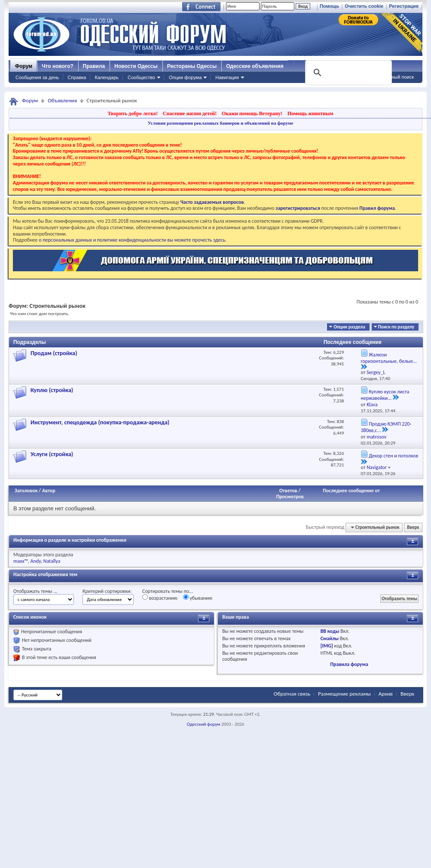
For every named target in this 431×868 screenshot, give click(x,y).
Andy (36, 561)
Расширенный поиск (391, 77)
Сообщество (141, 77)
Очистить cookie (364, 6)
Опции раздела (349, 327)
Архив (386, 694)
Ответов (288, 491)
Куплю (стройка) (52, 390)
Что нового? (57, 66)
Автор (49, 491)
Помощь (329, 6)
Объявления (62, 100)
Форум (24, 66)
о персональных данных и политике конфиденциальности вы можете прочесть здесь (132, 240)
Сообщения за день (37, 77)
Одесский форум (204, 724)
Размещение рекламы (344, 694)
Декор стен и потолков (393, 456)
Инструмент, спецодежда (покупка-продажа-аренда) (100, 422)
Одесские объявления (255, 66)
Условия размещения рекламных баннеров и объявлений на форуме (220, 123)
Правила (94, 66)
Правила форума (349, 664)
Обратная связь (292, 694)
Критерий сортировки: (107, 591)
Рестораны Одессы (192, 66)
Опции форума (185, 77)
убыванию (198, 598)
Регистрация (404, 6)
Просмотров (290, 497)
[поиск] (348, 73)
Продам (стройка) (54, 353)
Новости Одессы (136, 66)
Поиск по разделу (396, 327)
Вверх (413, 527)
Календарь (107, 77)
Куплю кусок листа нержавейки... (385, 395)
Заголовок (26, 491)
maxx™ (21, 561)
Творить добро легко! (133, 113)
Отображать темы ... (35, 591)
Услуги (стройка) (52, 454)
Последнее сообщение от (351, 491)
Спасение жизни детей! (190, 113)
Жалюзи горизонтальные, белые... (389, 358)
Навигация (227, 77)
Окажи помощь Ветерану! (252, 113)
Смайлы (330, 638)
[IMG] (327, 646)
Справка (77, 77)
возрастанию (160, 598)
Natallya (52, 561)
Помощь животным (310, 113)
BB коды (330, 631)
